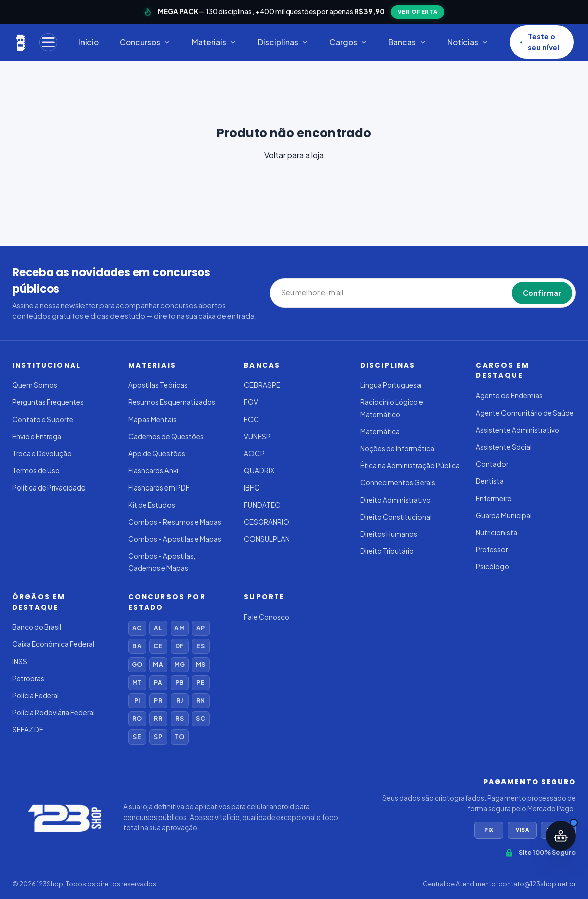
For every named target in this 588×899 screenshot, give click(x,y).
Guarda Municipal (504, 515)
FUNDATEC (262, 505)
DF (179, 646)
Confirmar (542, 293)
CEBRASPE (262, 385)
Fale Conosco (267, 617)
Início (89, 42)
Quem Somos (35, 385)
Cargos (348, 42)
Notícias (468, 42)
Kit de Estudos (152, 505)
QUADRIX (259, 471)
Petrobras (28, 678)
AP (200, 628)
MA (158, 664)
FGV (251, 402)
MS (200, 664)
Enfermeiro (494, 498)
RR (158, 719)
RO (137, 719)
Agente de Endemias (509, 396)
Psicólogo (492, 567)
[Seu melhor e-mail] (327, 293)
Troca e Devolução (42, 454)
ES (200, 646)
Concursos (145, 42)
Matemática (380, 431)
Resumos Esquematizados (172, 402)
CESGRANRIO (267, 522)
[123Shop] (21, 42)
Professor (492, 550)
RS (179, 719)
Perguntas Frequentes (48, 402)
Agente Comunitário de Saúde (525, 413)
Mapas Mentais (152, 419)
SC (200, 719)
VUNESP (257, 436)
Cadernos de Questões (166, 436)
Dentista (490, 481)
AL (158, 628)
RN (200, 701)
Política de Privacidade (49, 488)
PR (158, 701)
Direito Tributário (387, 551)
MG (179, 664)
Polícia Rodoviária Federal (53, 713)
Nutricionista (496, 533)
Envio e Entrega (37, 436)
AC (137, 628)
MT (137, 682)
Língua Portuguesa (391, 385)
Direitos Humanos (389, 534)
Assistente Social (504, 447)
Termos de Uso (36, 471)
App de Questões (157, 454)
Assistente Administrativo (518, 430)
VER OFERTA (418, 11)
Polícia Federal (35, 696)
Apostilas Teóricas (158, 385)
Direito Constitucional (396, 517)
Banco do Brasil (37, 627)
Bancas (407, 42)
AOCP (254, 454)
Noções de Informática (397, 448)
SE (137, 737)
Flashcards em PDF (159, 488)
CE (158, 646)
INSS (20, 661)
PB (179, 682)
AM (179, 628)
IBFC (252, 488)
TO (179, 737)
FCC (251, 419)
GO (137, 664)
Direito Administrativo (395, 500)
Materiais (214, 42)
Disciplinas (283, 42)
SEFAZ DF (28, 730)
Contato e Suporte (43, 419)
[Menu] (48, 42)
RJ (179, 701)
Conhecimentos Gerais (398, 483)
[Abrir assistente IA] (561, 836)
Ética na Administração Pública (410, 466)
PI (137, 701)
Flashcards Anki (153, 471)
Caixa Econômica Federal (53, 644)
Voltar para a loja (294, 155)
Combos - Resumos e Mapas (175, 522)
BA (137, 646)
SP (158, 737)
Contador (492, 464)
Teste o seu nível (539, 42)
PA (158, 682)
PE (200, 682)
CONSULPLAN (267, 539)
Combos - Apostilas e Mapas (175, 539)
